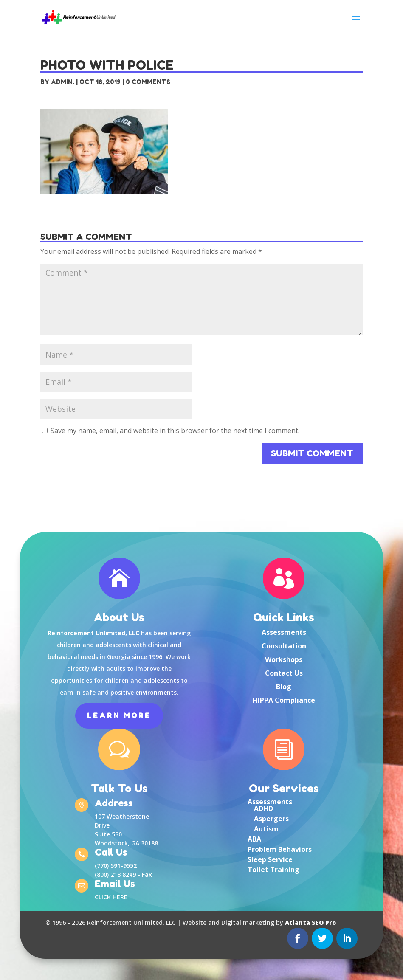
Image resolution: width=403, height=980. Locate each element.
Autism (266, 829)
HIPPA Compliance (284, 700)
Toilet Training (273, 870)
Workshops (284, 659)
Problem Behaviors (280, 849)
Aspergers (271, 819)
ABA (254, 839)
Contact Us (284, 673)
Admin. (63, 82)
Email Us (115, 884)
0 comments (148, 82)
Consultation (284, 646)
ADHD (263, 808)
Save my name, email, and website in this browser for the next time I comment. (175, 431)
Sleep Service (270, 859)
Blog (284, 687)
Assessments (284, 632)
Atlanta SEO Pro (310, 922)
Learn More (119, 715)
